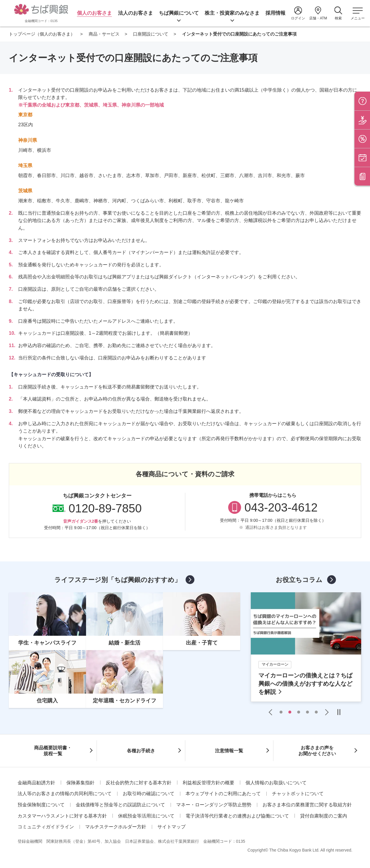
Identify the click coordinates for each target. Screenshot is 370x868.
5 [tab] (316, 712)
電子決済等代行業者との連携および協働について (237, 816)
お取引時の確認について (149, 794)
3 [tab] (299, 712)
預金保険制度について (41, 805)
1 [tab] (281, 712)
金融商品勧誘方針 (36, 783)
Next (325, 712)
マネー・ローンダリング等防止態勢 (214, 805)
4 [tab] (307, 712)
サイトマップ (171, 827)
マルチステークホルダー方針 (116, 827)
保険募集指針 (80, 783)
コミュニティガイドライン (46, 827)
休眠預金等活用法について (146, 816)
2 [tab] (290, 712)
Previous (272, 712)
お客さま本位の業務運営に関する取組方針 (307, 805)
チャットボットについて (298, 794)
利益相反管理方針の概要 (208, 783)
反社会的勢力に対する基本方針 (139, 783)
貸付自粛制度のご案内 (324, 816)
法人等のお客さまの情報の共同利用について (65, 794)
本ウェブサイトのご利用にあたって (223, 794)
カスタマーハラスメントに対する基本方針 (62, 816)
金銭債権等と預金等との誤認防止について (120, 805)
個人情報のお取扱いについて (276, 783)
